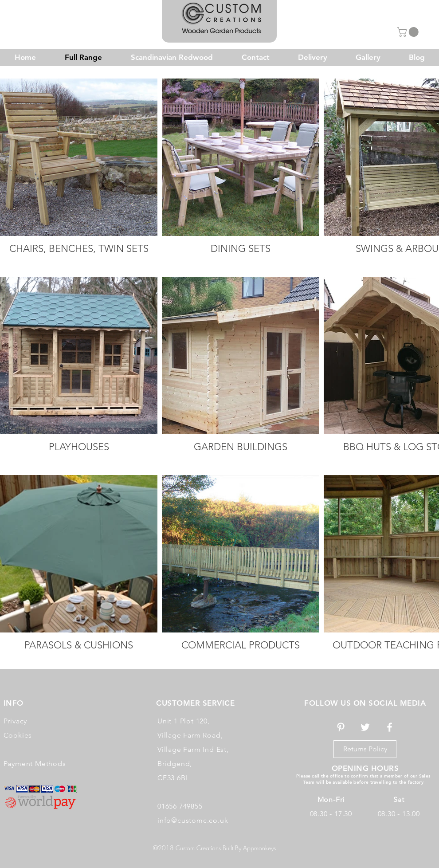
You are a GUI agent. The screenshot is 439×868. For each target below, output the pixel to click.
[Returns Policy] (365, 749)
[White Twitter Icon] (365, 727)
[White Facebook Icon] (390, 727)
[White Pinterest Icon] (341, 727)
